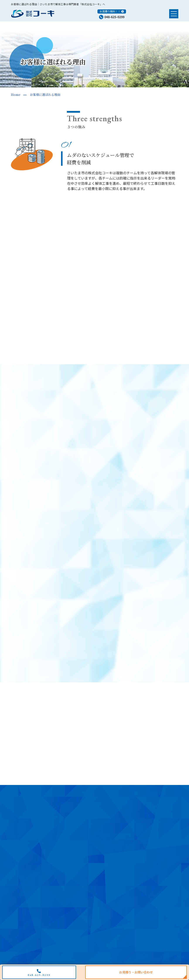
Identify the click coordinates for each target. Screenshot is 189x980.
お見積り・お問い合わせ (136, 972)
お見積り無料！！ (110, 11)
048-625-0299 (114, 17)
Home (16, 95)
